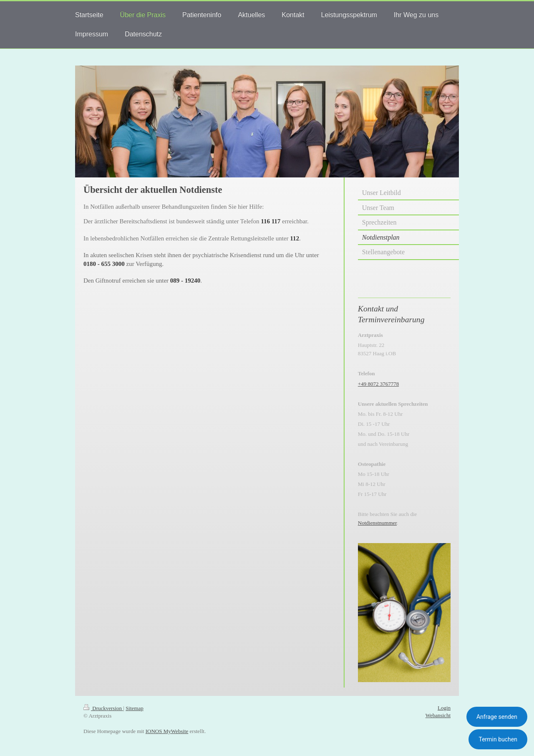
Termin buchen (498, 739)
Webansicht (438, 715)
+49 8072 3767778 (378, 384)
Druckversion (103, 708)
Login (444, 708)
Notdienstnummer (377, 523)
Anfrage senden (497, 717)
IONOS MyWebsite (167, 731)
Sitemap (135, 708)
